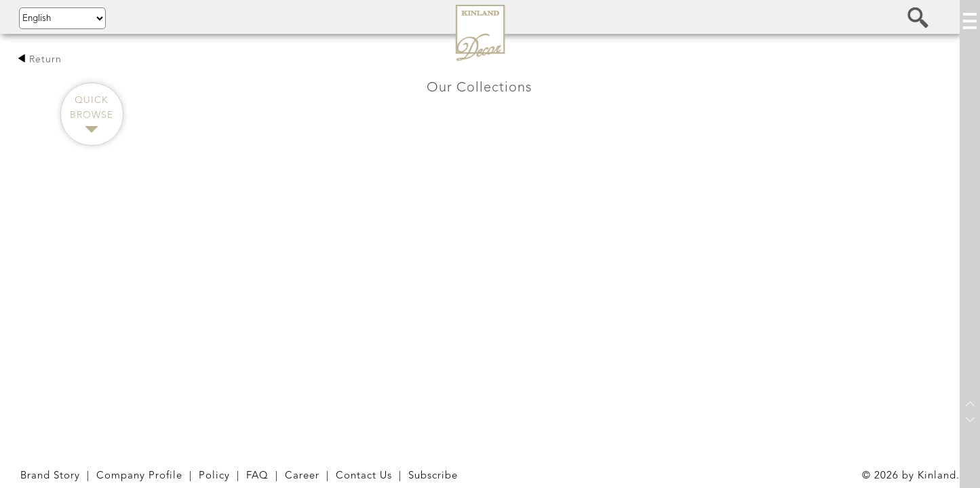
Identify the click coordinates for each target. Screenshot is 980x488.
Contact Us (364, 476)
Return (40, 60)
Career (302, 476)
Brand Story (50, 476)
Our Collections (479, 88)
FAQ (257, 476)
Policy (214, 476)
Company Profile (139, 476)
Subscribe (433, 476)
